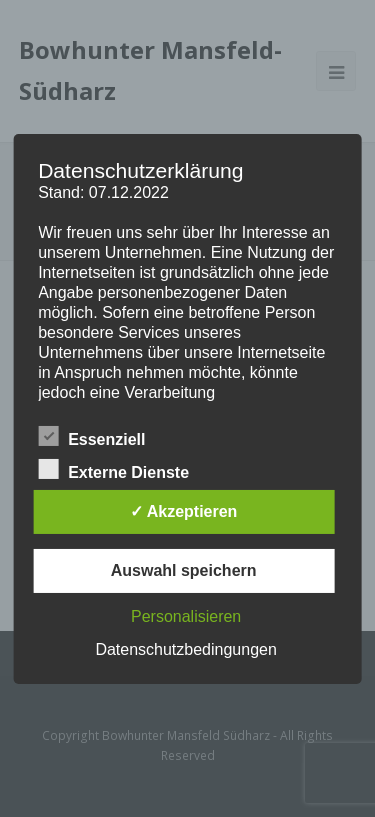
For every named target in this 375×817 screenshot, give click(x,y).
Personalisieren (186, 616)
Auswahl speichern (184, 570)
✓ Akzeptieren (184, 511)
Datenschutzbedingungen (185, 649)
